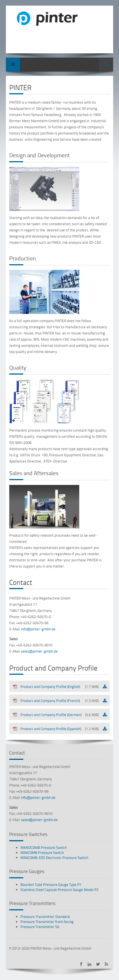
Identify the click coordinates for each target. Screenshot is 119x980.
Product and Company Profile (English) (56, 687)
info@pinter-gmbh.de (38, 629)
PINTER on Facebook (81, 964)
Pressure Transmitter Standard (45, 917)
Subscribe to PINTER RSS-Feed (106, 964)
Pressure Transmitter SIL (40, 927)
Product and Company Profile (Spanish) (56, 729)
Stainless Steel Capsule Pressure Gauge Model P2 (60, 890)
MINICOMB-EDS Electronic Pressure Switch (54, 858)
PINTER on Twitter (98, 964)
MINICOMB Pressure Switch (42, 853)
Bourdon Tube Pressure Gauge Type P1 (51, 885)
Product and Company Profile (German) (56, 715)
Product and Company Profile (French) (56, 701)
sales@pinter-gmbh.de (39, 651)
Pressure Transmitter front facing (47, 922)
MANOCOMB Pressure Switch (44, 847)
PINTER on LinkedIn (89, 964)
